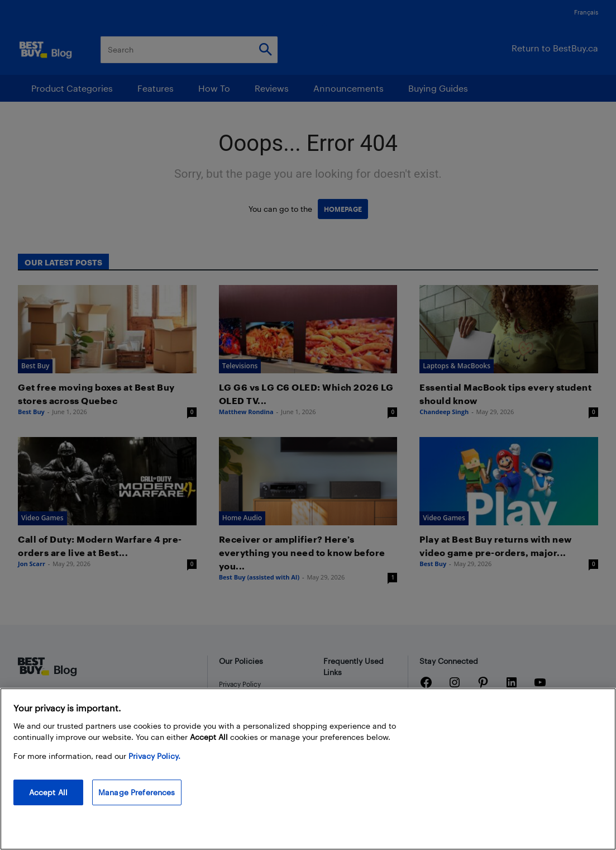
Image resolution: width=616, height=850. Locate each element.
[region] (308, 769)
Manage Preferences (137, 792)
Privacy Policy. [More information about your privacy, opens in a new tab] (154, 756)
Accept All (48, 792)
